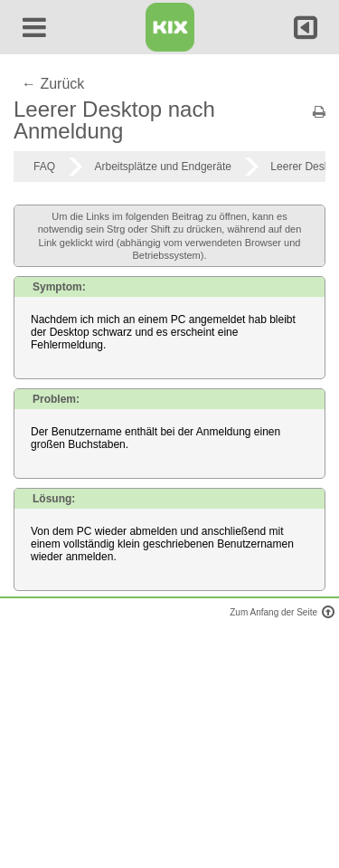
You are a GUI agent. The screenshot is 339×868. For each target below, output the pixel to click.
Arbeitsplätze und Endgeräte (162, 167)
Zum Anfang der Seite (280, 612)
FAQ (44, 167)
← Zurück (53, 84)
